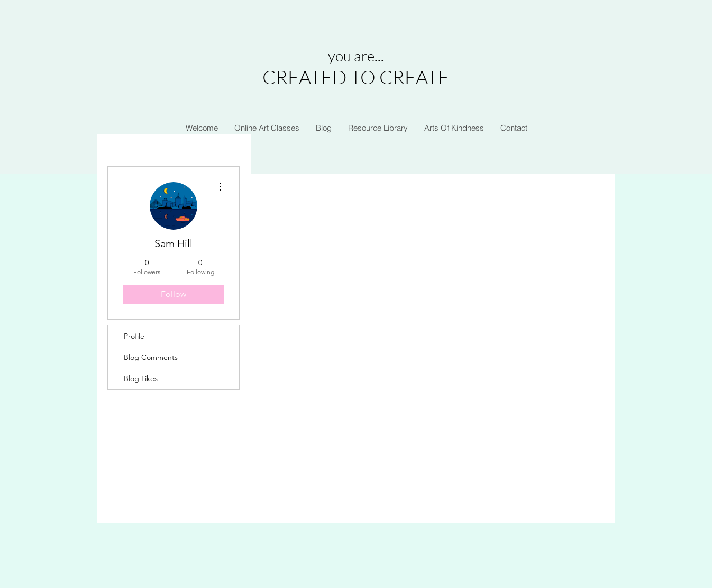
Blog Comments (151, 357)
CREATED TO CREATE (356, 77)
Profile (134, 336)
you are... (356, 56)
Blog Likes (141, 378)
